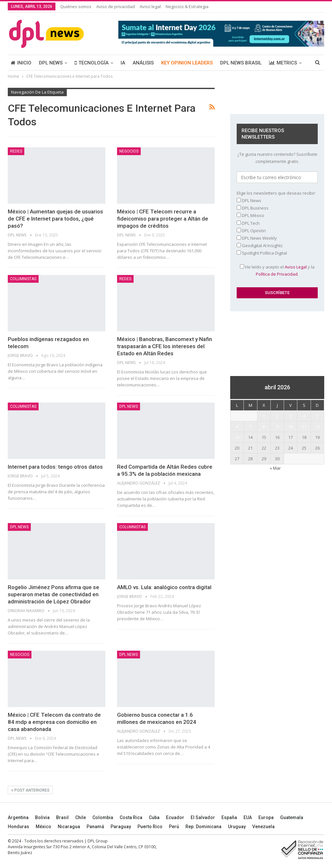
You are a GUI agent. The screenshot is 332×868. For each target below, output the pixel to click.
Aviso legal (150, 6)
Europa (266, 817)
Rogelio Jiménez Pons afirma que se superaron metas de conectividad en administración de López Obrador (53, 594)
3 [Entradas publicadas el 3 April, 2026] (291, 416)
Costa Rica (131, 817)
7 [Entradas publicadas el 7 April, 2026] (250, 427)
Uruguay (237, 827)
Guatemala (292, 817)
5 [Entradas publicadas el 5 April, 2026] (317, 416)
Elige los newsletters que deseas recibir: (276, 193)
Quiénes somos (76, 6)
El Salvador (203, 817)
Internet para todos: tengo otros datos (55, 467)
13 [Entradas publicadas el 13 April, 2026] (237, 437)
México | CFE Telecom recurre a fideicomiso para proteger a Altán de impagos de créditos (163, 219)
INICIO (21, 63)
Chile (81, 817)
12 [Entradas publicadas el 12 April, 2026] (317, 427)
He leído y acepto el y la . (277, 270)
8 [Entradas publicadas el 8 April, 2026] (264, 427)
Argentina (18, 817)
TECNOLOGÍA (92, 63)
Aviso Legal (296, 267)
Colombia (103, 817)
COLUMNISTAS (23, 279)
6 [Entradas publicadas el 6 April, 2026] (237, 427)
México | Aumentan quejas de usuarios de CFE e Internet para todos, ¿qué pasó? (55, 219)
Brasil (62, 817)
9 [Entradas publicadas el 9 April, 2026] (277, 427)
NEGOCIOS (129, 151)
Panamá (95, 827)
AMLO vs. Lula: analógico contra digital (164, 587)
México (43, 827)
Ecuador (175, 817)
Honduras (18, 827)
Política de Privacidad (277, 274)
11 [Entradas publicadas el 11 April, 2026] (304, 427)
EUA (248, 817)
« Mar (275, 468)
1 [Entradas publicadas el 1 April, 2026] (264, 416)
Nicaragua (69, 827)
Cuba (154, 817)
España (229, 817)
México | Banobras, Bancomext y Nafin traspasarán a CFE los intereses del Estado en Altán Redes (165, 346)
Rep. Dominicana (203, 827)
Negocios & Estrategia (187, 6)
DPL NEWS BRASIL (241, 63)
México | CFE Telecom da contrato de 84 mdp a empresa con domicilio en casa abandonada (54, 722)
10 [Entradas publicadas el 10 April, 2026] (290, 427)
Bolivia (42, 817)
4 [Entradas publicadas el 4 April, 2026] (304, 416)
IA (123, 63)
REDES (16, 151)
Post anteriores (30, 790)
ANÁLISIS (143, 63)
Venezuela (263, 827)
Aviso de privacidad (116, 6)
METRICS (283, 63)
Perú (174, 827)
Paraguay (121, 827)
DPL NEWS (51, 63)
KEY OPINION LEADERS (187, 63)
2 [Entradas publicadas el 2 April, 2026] (277, 416)
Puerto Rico (150, 827)
